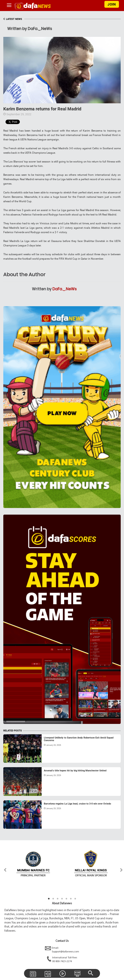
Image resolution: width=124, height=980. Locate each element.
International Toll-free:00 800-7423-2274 (62, 960)
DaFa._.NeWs (65, 289)
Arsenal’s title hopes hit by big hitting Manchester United (75, 771)
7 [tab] (75, 899)
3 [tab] (58, 899)
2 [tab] (53, 899)
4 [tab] (62, 899)
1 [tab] (49, 899)
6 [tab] (71, 899)
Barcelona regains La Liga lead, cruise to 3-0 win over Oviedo (77, 804)
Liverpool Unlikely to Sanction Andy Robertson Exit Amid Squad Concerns (79, 739)
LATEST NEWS (13, 19)
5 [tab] (67, 899)
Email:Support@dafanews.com (62, 950)
